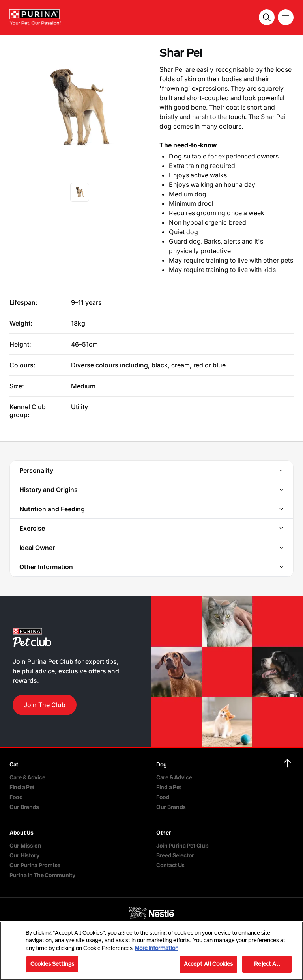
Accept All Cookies (208, 964)
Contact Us (170, 865)
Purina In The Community (42, 875)
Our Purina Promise (35, 865)
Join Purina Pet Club (182, 845)
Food (16, 797)
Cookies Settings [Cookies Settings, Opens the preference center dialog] (52, 964)
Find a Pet (22, 787)
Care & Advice (27, 777)
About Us (22, 832)
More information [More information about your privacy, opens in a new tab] (156, 948)
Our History (24, 855)
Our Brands (24, 807)
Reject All (267, 964)
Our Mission (25, 845)
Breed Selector (175, 855)
